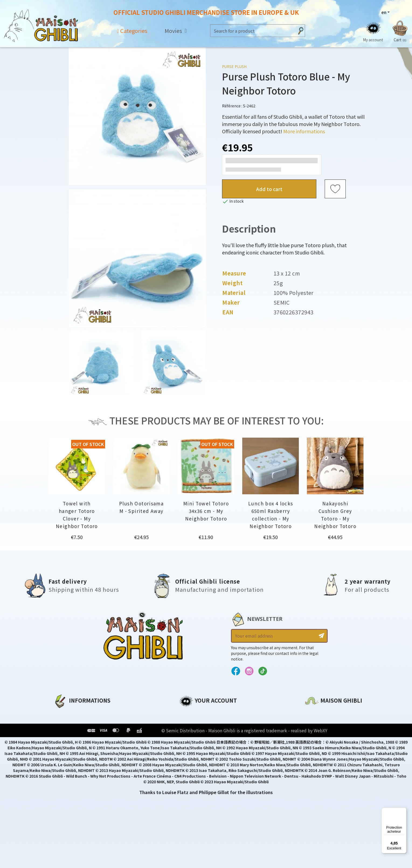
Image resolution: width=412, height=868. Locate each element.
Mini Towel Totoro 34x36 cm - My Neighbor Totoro (206, 511)
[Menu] (403, 811)
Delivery (62, 750)
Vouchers (190, 741)
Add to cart (269, 189)
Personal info (194, 713)
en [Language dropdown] (384, 12)
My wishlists (193, 750)
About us (63, 713)
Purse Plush (234, 67)
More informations (304, 131)
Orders (187, 722)
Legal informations (76, 722)
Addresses (191, 731)
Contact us (317, 771)
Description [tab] (249, 229)
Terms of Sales (70, 741)
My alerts (190, 759)
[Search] (252, 31)
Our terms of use (73, 731)
